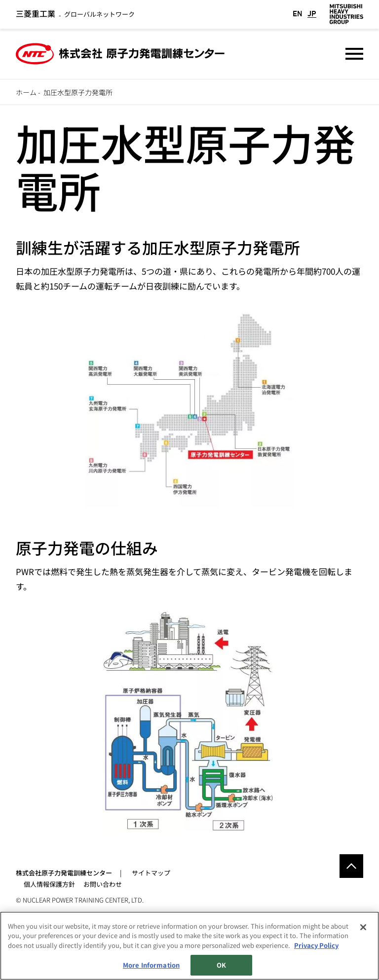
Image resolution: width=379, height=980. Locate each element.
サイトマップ (151, 873)
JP (312, 14)
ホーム (26, 92)
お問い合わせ (103, 884)
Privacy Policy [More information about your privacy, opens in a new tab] (316, 945)
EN (298, 14)
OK (221, 965)
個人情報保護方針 (49, 884)
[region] (189, 946)
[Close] (363, 927)
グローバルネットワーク (75, 14)
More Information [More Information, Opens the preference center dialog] (151, 965)
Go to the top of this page (351, 866)
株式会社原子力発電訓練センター (64, 873)
